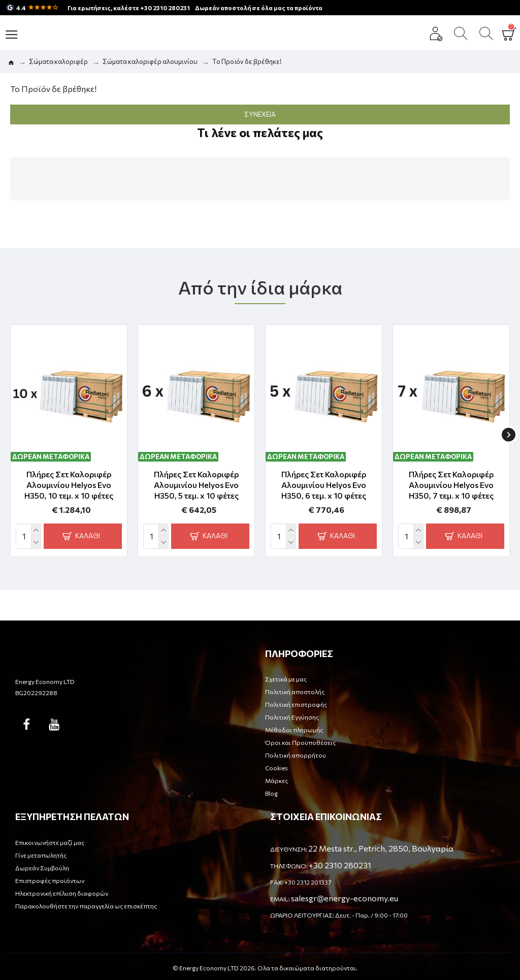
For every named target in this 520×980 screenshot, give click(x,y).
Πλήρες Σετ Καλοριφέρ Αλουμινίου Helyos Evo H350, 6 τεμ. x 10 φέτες (324, 485)
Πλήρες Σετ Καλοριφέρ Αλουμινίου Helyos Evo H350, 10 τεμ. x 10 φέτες (69, 485)
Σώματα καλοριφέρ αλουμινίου (150, 61)
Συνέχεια (260, 114)
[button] (10, 211)
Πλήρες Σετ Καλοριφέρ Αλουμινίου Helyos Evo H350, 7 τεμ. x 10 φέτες (451, 485)
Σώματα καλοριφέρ (58, 61)
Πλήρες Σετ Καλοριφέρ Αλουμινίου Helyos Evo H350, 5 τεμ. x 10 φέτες (196, 485)
